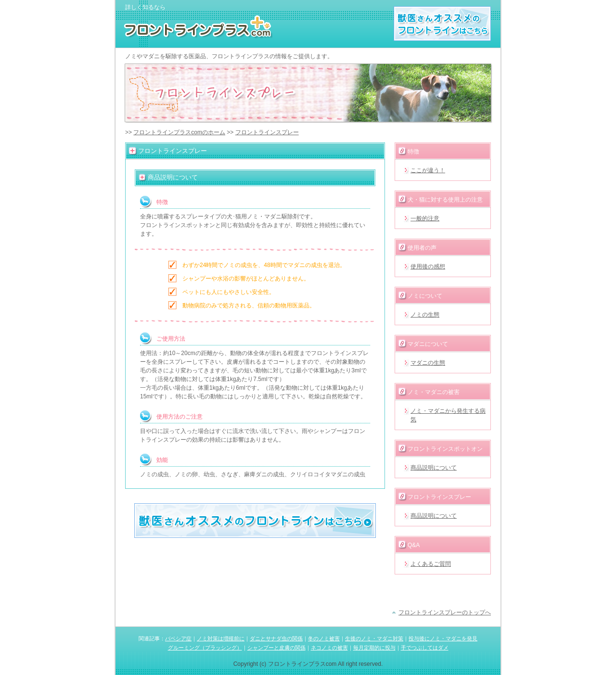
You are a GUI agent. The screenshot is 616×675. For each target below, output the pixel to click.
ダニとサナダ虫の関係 (276, 638)
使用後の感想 (428, 267)
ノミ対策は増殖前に (221, 638)
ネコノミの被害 (329, 648)
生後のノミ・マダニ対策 (374, 638)
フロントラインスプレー (267, 132)
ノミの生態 (425, 315)
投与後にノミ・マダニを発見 (443, 638)
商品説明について (434, 468)
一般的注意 (425, 218)
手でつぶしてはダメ (425, 648)
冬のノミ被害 (324, 638)
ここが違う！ (428, 170)
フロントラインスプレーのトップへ (445, 612)
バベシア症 (178, 638)
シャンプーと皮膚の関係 (276, 648)
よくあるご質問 (431, 564)
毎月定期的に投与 (374, 648)
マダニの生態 (428, 363)
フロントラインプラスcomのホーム (179, 132)
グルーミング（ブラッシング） (205, 648)
